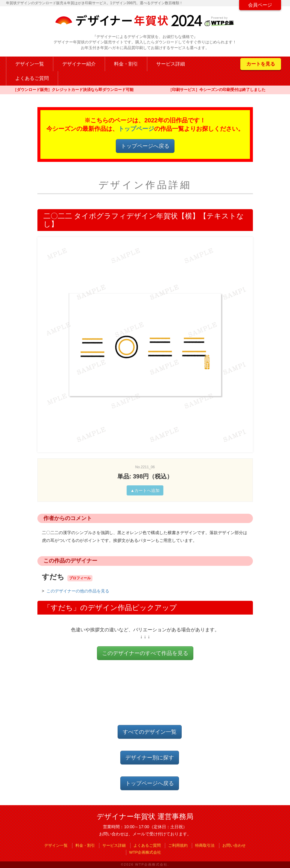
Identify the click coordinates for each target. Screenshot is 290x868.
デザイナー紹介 (79, 64)
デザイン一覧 (30, 64)
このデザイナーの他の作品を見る (78, 591)
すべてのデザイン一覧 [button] (150, 732)
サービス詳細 (171, 64)
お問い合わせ (234, 845)
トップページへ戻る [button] (145, 146)
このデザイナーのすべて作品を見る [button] (145, 653)
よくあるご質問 (32, 78)
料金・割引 (126, 64)
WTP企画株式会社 (145, 852)
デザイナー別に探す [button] (150, 758)
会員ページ (260, 5)
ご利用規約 (178, 845)
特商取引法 (205, 845)
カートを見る (261, 64)
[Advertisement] (146, 697)
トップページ (136, 129)
